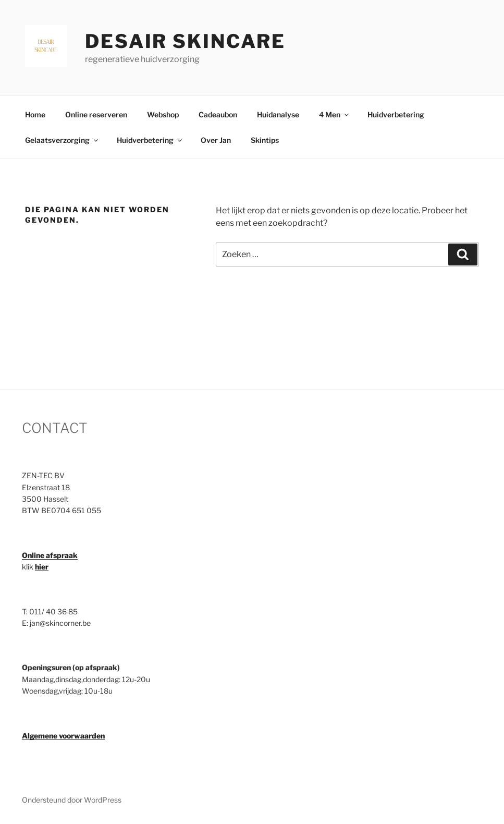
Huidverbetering (396, 114)
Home (35, 114)
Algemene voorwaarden (63, 736)
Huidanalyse (278, 114)
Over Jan (216, 140)
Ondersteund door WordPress (72, 800)
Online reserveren (96, 114)
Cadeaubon (218, 114)
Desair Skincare (185, 41)
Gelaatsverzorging (62, 140)
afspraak (61, 555)
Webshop (163, 114)
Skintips (265, 140)
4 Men (335, 114)
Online (33, 555)
